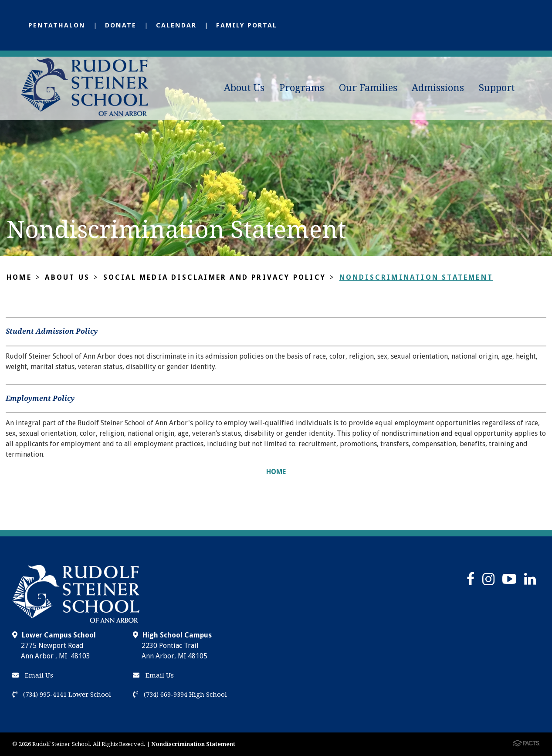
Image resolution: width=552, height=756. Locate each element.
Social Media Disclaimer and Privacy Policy (215, 277)
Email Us (33, 675)
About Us (244, 88)
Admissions (438, 88)
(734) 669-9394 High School (180, 695)
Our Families (368, 88)
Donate (121, 25)
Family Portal (247, 25)
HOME (276, 472)
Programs (302, 88)
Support (497, 88)
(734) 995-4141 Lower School (62, 695)
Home (19, 277)
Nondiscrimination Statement (416, 277)
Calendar (176, 25)
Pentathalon (57, 25)
